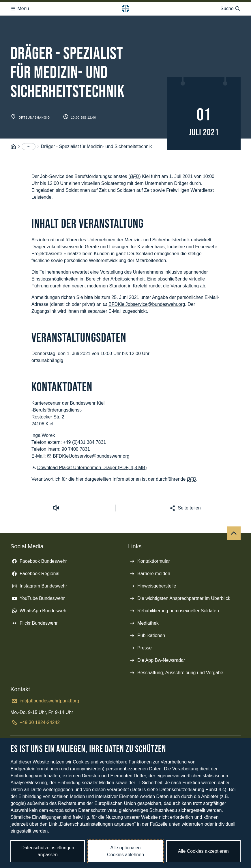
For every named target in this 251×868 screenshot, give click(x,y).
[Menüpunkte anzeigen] (29, 147)
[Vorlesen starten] (56, 508)
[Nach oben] (234, 533)
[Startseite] (13, 147)
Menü (20, 9)
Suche (230, 9)
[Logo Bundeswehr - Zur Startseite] (125, 9)
